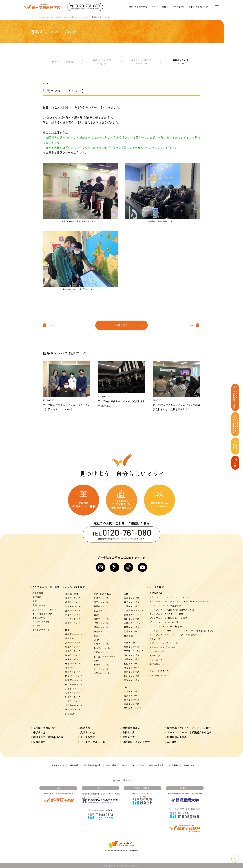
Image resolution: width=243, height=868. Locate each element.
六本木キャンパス (74, 689)
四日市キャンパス (102, 673)
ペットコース (156, 660)
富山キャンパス (101, 610)
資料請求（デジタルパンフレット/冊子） (190, 728)
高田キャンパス (101, 602)
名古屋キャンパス (102, 648)
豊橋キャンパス (101, 665)
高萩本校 (70, 638)
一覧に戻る (122, 325)
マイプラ (36, 626)
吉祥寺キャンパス (74, 705)
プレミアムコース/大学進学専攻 (165, 606)
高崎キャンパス (73, 643)
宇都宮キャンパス (74, 634)
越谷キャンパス (73, 655)
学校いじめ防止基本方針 (152, 765)
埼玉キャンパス (73, 647)
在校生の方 (129, 732)
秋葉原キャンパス (74, 680)
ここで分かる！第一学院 (135, 7)
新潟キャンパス (101, 598)
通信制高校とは (131, 728)
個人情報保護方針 (92, 765)
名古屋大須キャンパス (104, 656)
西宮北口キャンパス (134, 623)
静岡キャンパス (101, 631)
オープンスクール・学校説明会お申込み (189, 732)
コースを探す (179, 7)
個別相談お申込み (177, 737)
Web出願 (172, 742)
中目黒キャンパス (74, 684)
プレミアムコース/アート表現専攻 (166, 626)
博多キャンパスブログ (81, 17)
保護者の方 (39, 742)
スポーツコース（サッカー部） (165, 643)
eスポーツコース (158, 652)
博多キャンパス (62, 17)
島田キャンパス (101, 636)
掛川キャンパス (101, 640)
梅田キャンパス (132, 619)
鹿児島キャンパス (133, 708)
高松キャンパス (132, 668)
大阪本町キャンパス (134, 615)
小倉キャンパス (132, 691)
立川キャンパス (73, 693)
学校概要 (37, 597)
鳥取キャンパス (132, 647)
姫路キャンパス (132, 631)
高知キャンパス (132, 680)
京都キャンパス (132, 598)
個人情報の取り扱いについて (121, 765)
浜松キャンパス (101, 644)
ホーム (34, 17)
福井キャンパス (101, 619)
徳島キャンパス (132, 672)
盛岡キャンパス (73, 610)
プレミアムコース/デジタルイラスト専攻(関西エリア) (176, 635)
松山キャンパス (132, 676)
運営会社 (74, 765)
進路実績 (85, 728)
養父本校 (128, 636)
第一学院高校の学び (42, 614)
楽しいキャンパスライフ (44, 610)
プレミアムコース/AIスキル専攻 (165, 622)
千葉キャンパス (73, 663)
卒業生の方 (129, 737)
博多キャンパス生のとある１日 (141, 62)
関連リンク (189, 765)
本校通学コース (157, 664)
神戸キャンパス (132, 627)
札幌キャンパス (73, 602)
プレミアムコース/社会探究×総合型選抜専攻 (172, 610)
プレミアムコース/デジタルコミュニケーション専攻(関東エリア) (181, 631)
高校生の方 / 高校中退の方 (48, 737)
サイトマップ (58, 765)
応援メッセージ (40, 605)
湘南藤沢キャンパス (75, 714)
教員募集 (174, 765)
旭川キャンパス (73, 598)
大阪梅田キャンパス (134, 610)
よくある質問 (88, 737)
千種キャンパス (101, 652)
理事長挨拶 (38, 593)
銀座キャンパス (73, 672)
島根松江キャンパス (134, 651)
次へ (192, 325)
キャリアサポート (41, 630)
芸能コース (155, 639)
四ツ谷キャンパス (74, 676)
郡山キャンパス (73, 623)
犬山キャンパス (101, 669)
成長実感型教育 (39, 618)
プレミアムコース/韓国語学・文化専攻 (168, 618)
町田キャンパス (73, 697)
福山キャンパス (132, 663)
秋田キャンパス (73, 606)
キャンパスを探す (160, 7)
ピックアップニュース (93, 742)
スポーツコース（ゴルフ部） (163, 647)
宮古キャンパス (73, 615)
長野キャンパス (101, 606)
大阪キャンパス (132, 606)
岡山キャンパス (132, 655)
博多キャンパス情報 (63, 62)
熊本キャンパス (132, 700)
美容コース (155, 656)
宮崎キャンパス (132, 704)
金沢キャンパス (101, 615)
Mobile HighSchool (158, 675)
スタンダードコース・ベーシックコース (169, 597)
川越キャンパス (73, 651)
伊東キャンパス (101, 627)
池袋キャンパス (73, 701)
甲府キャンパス (101, 623)
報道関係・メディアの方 (136, 742)
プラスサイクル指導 (41, 622)
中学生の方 (39, 732)
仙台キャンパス (73, 619)
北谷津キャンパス (74, 668)
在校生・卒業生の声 (199, 7)
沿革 (35, 601)
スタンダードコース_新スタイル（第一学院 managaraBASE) (179, 601)
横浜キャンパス (73, 709)
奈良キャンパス (132, 602)
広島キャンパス (132, 659)
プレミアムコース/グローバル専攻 (166, 614)
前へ (51, 325)
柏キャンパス (72, 659)
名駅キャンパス (101, 661)
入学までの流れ (89, 732)
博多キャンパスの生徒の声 (102, 62)
